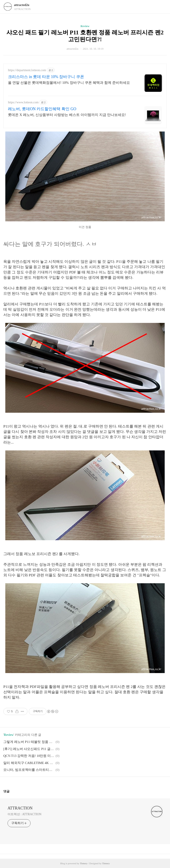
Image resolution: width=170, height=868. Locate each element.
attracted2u (22, 5)
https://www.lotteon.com (23, 102)
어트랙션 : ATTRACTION (24, 814)
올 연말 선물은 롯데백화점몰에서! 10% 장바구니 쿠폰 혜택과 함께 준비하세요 (69, 83)
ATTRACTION (20, 808)
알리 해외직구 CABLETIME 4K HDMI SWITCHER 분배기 (29, 763)
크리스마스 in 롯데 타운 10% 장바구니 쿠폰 (46, 77)
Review (85, 26)
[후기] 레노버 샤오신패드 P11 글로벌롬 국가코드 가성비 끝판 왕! (29, 749)
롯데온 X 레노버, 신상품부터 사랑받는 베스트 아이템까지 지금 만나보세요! (67, 115)
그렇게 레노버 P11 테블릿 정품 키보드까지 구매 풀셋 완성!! (29, 742)
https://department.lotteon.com (27, 70)
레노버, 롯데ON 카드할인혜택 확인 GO (42, 109)
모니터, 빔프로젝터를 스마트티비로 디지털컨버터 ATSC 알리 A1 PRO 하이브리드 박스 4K (29, 770)
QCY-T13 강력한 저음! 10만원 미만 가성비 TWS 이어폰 (29, 756)
